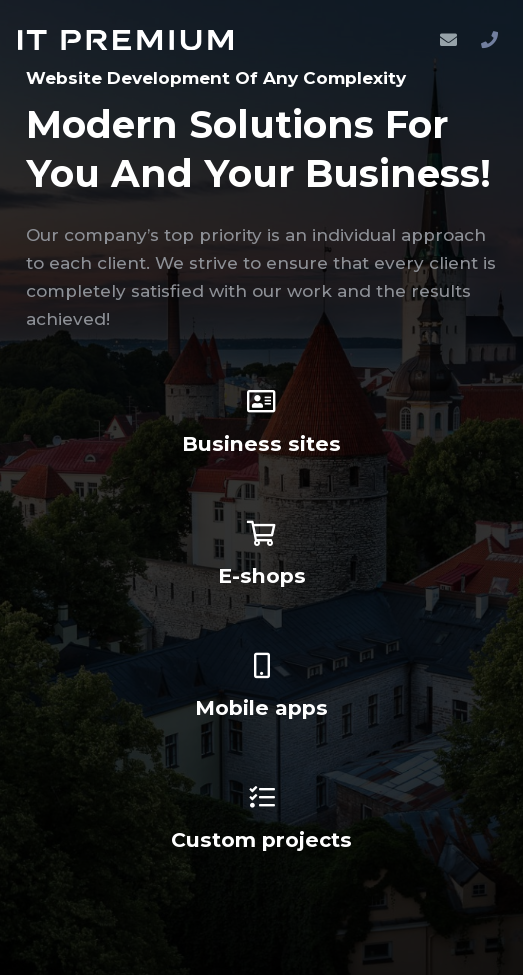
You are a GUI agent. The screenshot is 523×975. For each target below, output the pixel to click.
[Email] (448, 40)
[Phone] (489, 40)
